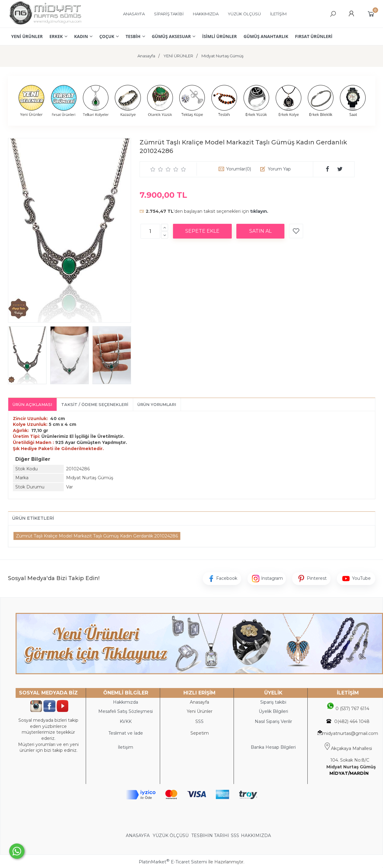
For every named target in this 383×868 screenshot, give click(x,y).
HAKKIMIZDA (256, 835)
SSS (235, 835)
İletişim (126, 747)
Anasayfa (199, 702)
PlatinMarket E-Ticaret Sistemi (173, 862)
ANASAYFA (138, 835)
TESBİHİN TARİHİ (210, 835)
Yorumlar (239, 169)
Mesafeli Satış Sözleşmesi (126, 711)
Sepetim (200, 733)
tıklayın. (259, 211)
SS (201, 721)
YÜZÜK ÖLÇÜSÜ (171, 835)
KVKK (126, 721)
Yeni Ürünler (200, 711)
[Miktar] (150, 231)
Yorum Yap (279, 169)
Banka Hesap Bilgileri (273, 747)
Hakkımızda (126, 702)
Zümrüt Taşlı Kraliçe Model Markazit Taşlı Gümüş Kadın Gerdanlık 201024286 (97, 536)
